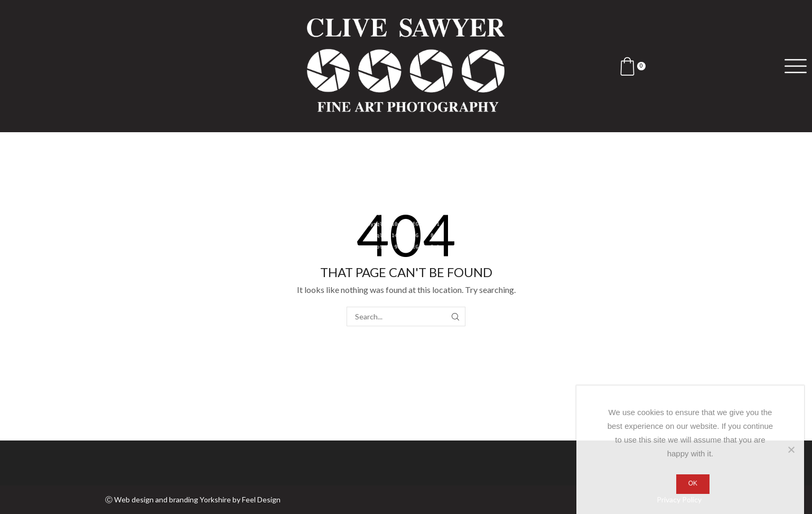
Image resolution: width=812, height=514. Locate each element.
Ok (693, 483)
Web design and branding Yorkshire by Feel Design (197, 499)
